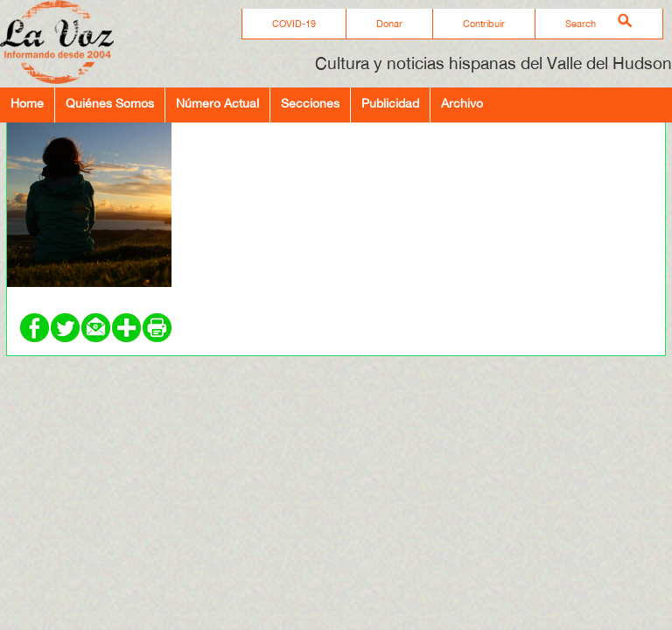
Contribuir (484, 24)
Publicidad (390, 103)
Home (27, 103)
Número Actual (217, 103)
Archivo (462, 103)
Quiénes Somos (110, 103)
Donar (389, 24)
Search (581, 24)
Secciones (310, 103)
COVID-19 (294, 24)
